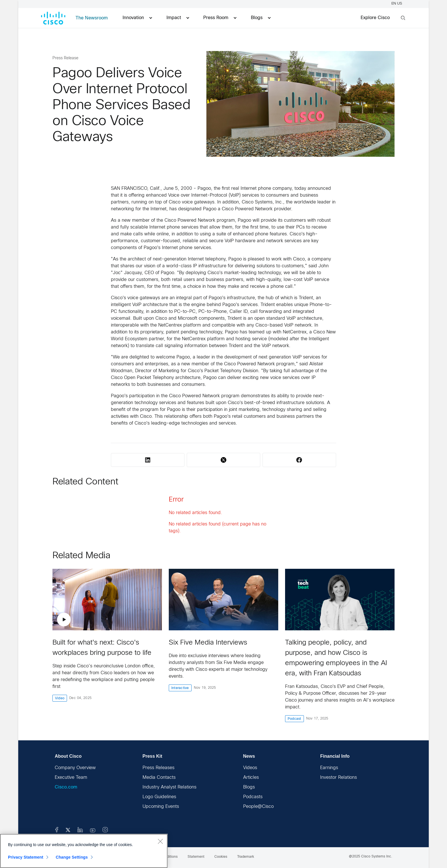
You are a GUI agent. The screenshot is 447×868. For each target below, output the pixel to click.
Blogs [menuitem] (261, 18)
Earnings (329, 768)
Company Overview (75, 768)
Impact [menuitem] (178, 18)
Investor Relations (339, 778)
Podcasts (253, 797)
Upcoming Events (161, 807)
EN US (398, 4)
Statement (196, 857)
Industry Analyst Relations (169, 787)
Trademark (246, 857)
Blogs (249, 787)
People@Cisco (258, 807)
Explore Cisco (375, 18)
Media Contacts (159, 778)
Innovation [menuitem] (137, 18)
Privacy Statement (26, 857)
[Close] (160, 841)
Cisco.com (66, 787)
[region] (84, 851)
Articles (251, 778)
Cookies (221, 857)
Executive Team (71, 778)
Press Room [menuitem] (220, 18)
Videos (250, 768)
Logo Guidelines (159, 797)
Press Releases (159, 768)
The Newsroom (92, 18)
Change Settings (72, 857)
